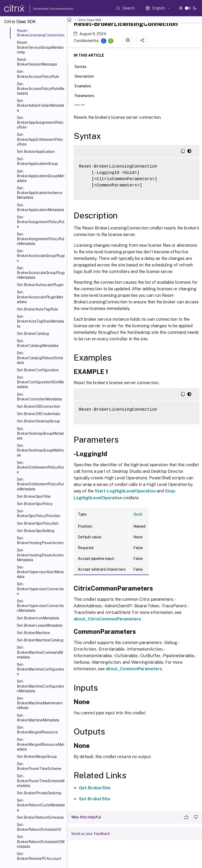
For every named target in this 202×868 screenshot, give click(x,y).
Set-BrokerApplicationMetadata (40, 207)
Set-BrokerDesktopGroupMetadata (40, 433)
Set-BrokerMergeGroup (37, 757)
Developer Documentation (45, 9)
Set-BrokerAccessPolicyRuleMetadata (41, 89)
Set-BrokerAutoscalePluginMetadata (40, 297)
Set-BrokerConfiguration (38, 370)
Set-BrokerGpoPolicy (35, 504)
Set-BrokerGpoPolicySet (38, 523)
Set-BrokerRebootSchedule (40, 817)
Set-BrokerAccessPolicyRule (38, 74)
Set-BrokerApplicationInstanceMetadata (40, 193)
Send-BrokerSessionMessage (37, 62)
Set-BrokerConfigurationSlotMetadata (40, 382)
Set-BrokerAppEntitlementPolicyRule (40, 139)
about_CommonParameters (134, 669)
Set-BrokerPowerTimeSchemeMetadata (41, 781)
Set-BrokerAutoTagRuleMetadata (40, 321)
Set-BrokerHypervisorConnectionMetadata (40, 606)
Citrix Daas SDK (90, 20)
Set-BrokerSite (95, 799)
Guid (138, 514)
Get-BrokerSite (95, 788)
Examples (86, 85)
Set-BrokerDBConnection (39, 406)
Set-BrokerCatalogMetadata (38, 343)
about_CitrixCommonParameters (107, 619)
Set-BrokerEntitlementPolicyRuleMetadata (40, 484)
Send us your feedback (91, 834)
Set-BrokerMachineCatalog (40, 640)
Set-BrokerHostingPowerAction (40, 540)
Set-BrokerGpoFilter (34, 496)
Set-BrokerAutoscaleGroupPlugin (41, 256)
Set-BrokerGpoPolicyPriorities (39, 513)
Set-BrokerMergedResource (37, 730)
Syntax (83, 66)
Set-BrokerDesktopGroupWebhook (41, 450)
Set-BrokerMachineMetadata (38, 718)
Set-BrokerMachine (33, 633)
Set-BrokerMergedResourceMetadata (41, 744)
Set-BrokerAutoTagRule (37, 309)
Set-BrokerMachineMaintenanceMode (40, 703)
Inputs (83, 105)
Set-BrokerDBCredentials (39, 414)
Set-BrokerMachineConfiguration (41, 669)
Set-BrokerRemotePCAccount (39, 856)
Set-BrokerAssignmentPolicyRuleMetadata (41, 239)
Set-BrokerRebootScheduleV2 (39, 827)
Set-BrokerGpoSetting (36, 531)
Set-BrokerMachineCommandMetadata (40, 652)
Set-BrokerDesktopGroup (38, 421)
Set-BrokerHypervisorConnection (40, 589)
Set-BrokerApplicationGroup (37, 161)
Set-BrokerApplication (36, 152)
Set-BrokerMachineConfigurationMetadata (41, 686)
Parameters (87, 95)
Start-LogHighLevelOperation (125, 491)
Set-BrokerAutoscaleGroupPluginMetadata (41, 273)
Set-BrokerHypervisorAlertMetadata (40, 572)
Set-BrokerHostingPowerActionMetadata (40, 555)
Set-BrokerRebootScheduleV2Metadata (41, 842)
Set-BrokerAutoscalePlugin (40, 285)
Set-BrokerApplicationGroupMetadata (41, 176)
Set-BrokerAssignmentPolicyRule (41, 222)
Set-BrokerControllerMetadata (39, 397)
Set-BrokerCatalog (33, 334)
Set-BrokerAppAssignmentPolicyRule (40, 122)
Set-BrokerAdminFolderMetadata (41, 105)
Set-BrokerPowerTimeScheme (39, 766)
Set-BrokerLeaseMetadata (40, 625)
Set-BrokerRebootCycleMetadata (41, 805)
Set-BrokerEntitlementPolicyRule (40, 467)
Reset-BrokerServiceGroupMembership (40, 47)
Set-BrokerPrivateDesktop (39, 793)
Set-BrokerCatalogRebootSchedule (40, 358)
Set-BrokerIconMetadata (38, 618)
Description (87, 76)
